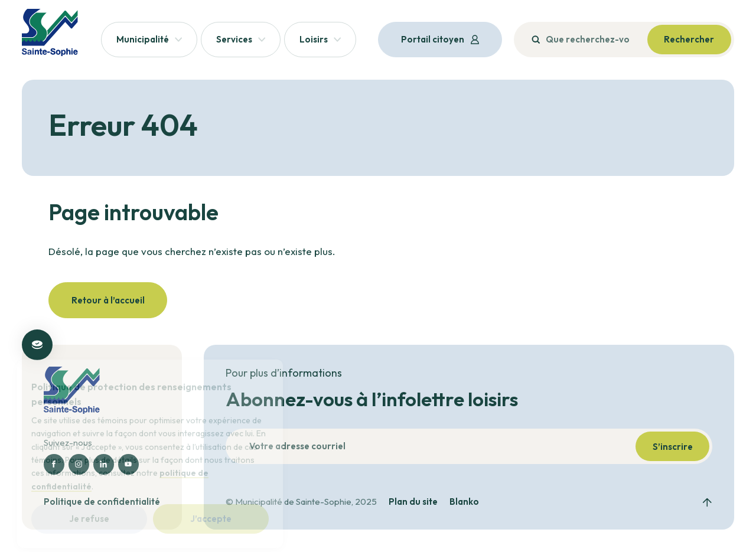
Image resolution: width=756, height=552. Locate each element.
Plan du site (413, 502)
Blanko (464, 502)
